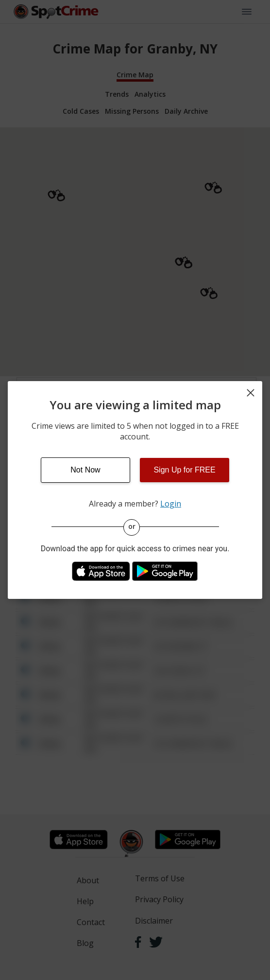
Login (171, 504)
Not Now (85, 470)
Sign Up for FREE (184, 470)
